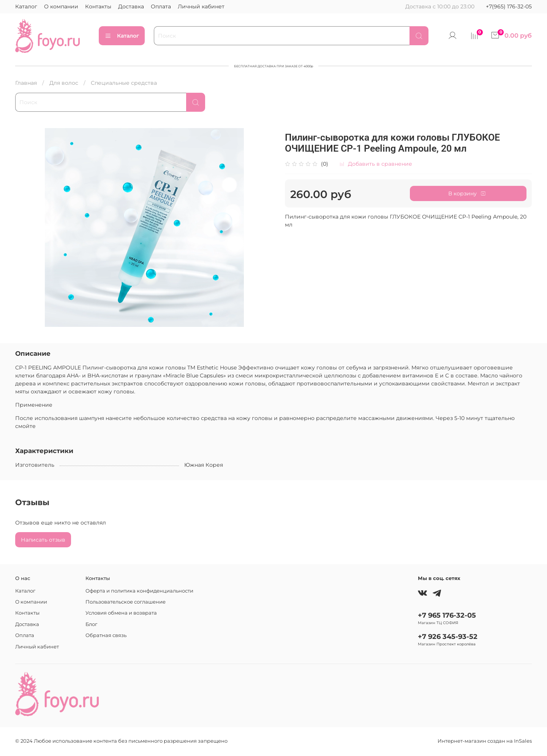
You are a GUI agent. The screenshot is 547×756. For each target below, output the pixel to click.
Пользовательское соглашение (126, 602)
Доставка (131, 6)
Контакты (98, 6)
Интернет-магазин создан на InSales (485, 741)
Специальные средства (124, 83)
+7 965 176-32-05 (447, 615)
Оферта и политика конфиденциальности (139, 591)
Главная (26, 83)
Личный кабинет (201, 6)
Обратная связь (106, 635)
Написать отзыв (43, 540)
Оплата (161, 6)
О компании (61, 6)
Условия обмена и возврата (121, 613)
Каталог (26, 6)
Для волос (64, 83)
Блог (91, 624)
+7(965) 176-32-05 (509, 6)
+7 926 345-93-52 (448, 636)
